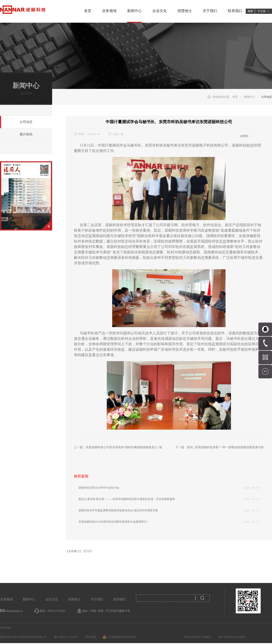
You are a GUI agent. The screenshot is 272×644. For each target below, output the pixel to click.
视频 (250, 11)
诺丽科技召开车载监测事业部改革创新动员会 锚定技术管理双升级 (118, 510)
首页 (88, 11)
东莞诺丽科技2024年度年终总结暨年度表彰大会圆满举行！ (114, 522)
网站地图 (90, 637)
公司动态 (267, 97)
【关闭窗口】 (74, 551)
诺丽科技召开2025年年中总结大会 (99, 488)
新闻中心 (250, 97)
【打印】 (87, 551)
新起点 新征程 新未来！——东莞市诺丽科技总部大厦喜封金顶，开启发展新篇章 (127, 499)
